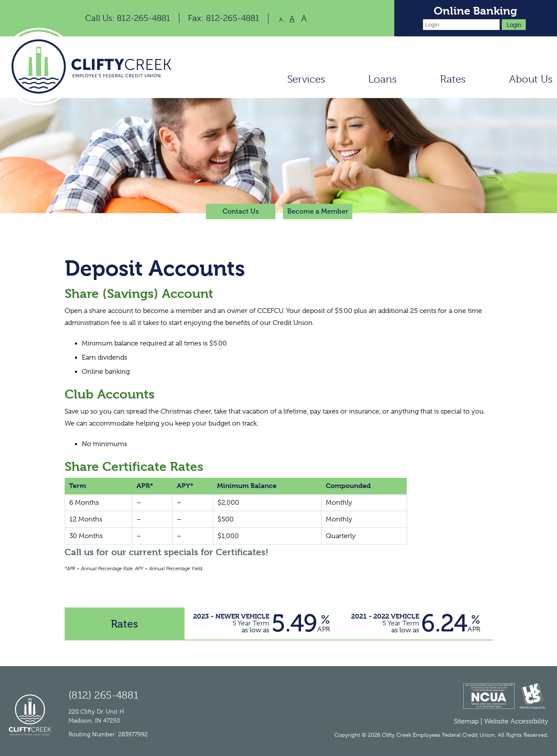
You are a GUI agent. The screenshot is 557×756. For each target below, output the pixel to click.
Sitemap (466, 721)
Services (306, 79)
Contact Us (241, 211)
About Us (531, 79)
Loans (383, 79)
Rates (453, 79)
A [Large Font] (304, 18)
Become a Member (318, 211)
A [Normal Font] (292, 19)
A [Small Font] (281, 19)
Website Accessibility (516, 721)
